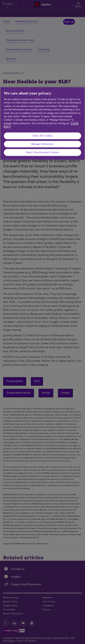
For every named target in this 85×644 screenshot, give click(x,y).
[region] (42, 123)
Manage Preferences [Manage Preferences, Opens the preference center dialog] (43, 144)
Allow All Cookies (42, 136)
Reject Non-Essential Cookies (42, 152)
